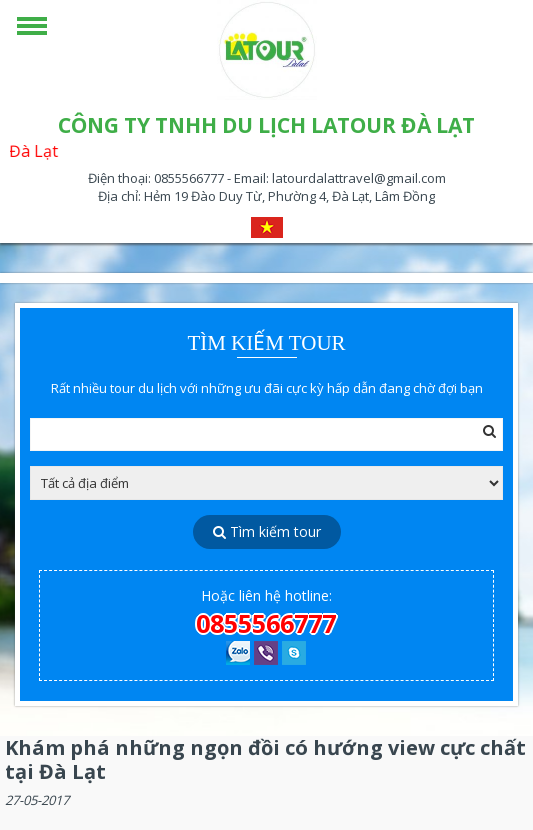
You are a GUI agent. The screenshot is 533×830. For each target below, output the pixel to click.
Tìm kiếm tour (267, 531)
